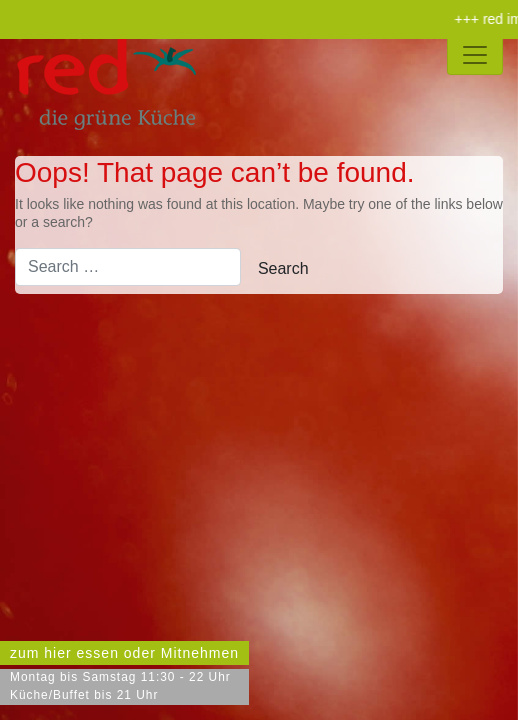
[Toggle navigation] (475, 55)
